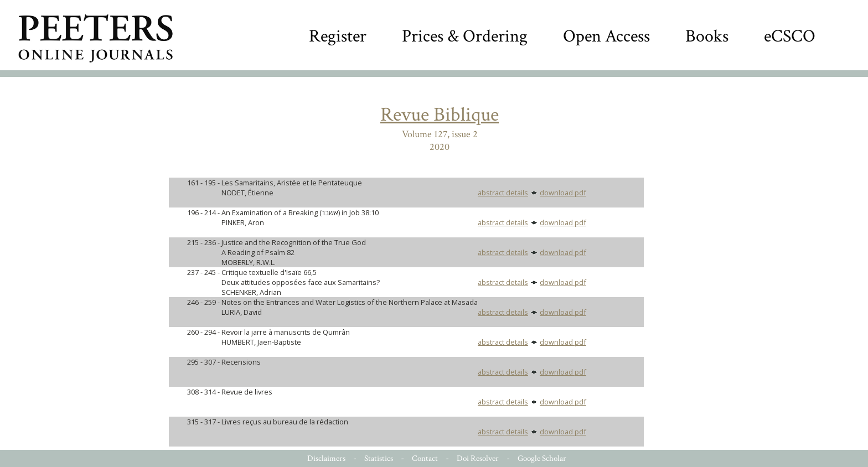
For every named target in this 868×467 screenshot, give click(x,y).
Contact (425, 458)
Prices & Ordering (465, 36)
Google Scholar (542, 458)
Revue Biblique (440, 115)
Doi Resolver (478, 458)
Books (707, 36)
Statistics (379, 458)
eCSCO (790, 36)
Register (338, 36)
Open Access (606, 36)
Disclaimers (326, 458)
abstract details (503, 193)
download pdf (563, 193)
